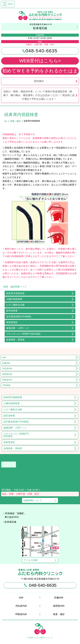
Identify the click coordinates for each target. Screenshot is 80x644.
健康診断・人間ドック (18, 328)
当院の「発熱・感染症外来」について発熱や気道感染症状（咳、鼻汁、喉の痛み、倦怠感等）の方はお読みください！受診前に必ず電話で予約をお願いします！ (39, 95)
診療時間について (33, 500)
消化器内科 (7, 369)
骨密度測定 (12, 322)
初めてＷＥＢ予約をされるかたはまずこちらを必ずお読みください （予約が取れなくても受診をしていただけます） (40, 71)
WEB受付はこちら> (40, 61)
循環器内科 (7, 374)
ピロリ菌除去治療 (15, 305)
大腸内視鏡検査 (14, 299)
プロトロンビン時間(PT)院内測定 (23, 334)
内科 (4, 357)
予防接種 (6, 385)
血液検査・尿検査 (15, 340)
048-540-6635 (40, 51)
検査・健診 (59, 614)
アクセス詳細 (30, 560)
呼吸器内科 (7, 380)
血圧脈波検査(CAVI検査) (19, 317)
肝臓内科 (6, 363)
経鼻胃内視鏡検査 (15, 293)
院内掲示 (39, 81)
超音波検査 (12, 311)
